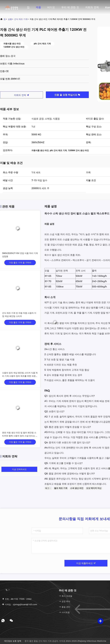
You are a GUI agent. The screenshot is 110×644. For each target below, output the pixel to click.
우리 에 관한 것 (70, 7)
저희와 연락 (92, 7)
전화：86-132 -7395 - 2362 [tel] (17, 599)
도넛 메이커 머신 (94, 488)
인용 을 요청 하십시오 (67, 95)
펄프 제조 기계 (61, 488)
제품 (38, 7)
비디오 (51, 7)
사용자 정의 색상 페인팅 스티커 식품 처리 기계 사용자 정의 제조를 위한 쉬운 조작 (20, 376)
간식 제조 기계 (21, 19)
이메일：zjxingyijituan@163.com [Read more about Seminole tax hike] (20, 604)
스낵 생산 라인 (77, 488)
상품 (10, 19)
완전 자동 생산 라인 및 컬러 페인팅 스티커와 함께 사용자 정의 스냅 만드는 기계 (20, 436)
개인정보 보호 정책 (13, 641)
